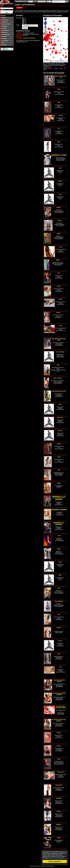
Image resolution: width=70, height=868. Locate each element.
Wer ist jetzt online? (6, 24)
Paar (25, 22)
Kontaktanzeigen (5, 30)
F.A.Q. (3, 43)
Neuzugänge (4, 26)
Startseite (4, 18)
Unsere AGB (43, 866)
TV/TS (25, 24)
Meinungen (4, 45)
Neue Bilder (4, 28)
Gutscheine (4, 39)
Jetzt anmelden (5, 20)
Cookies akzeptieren (55, 861)
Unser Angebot (5, 41)
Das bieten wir (5, 22)
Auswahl (19, 8)
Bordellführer (5, 32)
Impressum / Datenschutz (35, 866)
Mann (25, 20)
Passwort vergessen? (7, 14)
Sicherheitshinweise (50, 866)
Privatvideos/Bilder (6, 34)
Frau (25, 18)
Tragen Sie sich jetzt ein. (29, 38)
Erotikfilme (4, 37)
